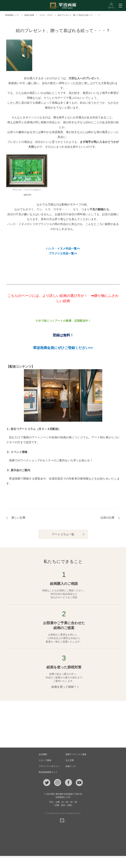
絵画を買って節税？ (64, 687)
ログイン (108, 863)
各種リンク (71, 766)
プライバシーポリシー (49, 766)
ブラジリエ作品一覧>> (63, 253)
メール (40, 863)
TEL (18, 863)
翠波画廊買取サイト (48, 772)
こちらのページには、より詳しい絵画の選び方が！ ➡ (51, 296)
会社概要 (43, 754)
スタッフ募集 (45, 760)
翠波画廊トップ (12, 15)
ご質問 (63, 863)
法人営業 (70, 760)
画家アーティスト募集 (76, 754)
